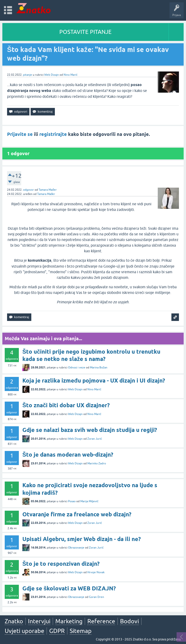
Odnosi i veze (77, 367)
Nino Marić (71, 75)
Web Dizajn (52, 75)
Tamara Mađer (48, 190)
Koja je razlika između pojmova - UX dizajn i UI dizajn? (94, 381)
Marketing (69, 621)
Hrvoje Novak (96, 572)
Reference (101, 621)
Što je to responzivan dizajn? (61, 564)
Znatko (14, 621)
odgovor (28, 190)
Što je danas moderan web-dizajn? (68, 455)
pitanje (28, 75)
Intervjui (39, 621)
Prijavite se (20, 134)
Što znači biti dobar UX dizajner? (66, 405)
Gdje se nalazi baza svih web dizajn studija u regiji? (90, 430)
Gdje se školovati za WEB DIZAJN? (69, 588)
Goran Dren (97, 597)
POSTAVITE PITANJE (85, 32)
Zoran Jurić (95, 439)
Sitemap (81, 631)
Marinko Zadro (97, 463)
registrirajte (53, 134)
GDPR (57, 631)
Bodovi (129, 621)
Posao (72, 501)
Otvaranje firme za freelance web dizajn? (77, 514)
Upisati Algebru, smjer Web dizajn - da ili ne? (82, 539)
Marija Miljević (89, 501)
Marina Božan (99, 367)
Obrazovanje (76, 548)
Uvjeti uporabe (24, 631)
